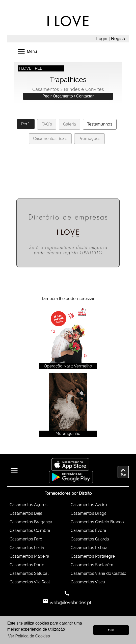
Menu (27, 51)
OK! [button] (111, 630)
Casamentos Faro (26, 539)
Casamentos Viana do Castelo (99, 573)
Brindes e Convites (84, 89)
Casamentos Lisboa (89, 548)
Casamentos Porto (27, 565)
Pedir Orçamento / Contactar (68, 96)
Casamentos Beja (26, 513)
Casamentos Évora (88, 530)
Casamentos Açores (29, 505)
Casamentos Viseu (88, 582)
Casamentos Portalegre (93, 556)
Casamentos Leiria (27, 548)
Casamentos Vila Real (30, 582)
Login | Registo (111, 39)
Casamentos (46, 89)
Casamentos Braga (89, 513)
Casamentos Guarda (90, 539)
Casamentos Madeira (29, 556)
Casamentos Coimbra (30, 530)
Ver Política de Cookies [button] (29, 636)
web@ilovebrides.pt (70, 602)
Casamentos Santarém (92, 565)
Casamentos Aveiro (89, 505)
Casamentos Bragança (31, 522)
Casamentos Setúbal (29, 573)
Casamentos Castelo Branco (97, 522)
